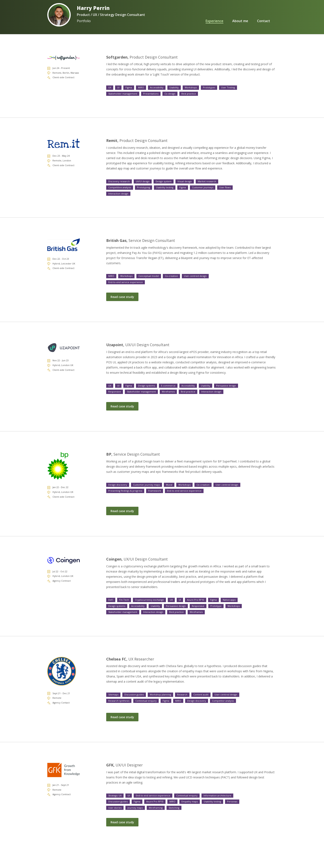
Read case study (122, 297)
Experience (198, 21)
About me (232, 21)
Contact (264, 21)
